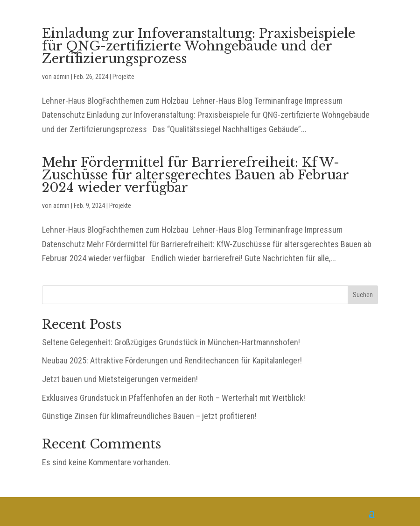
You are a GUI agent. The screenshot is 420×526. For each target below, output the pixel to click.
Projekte (123, 77)
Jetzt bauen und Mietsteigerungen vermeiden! (120, 379)
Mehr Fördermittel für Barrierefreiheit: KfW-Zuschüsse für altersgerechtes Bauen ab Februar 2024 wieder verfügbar (195, 175)
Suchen (363, 295)
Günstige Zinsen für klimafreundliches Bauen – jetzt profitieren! (149, 416)
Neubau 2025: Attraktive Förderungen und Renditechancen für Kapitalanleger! (172, 360)
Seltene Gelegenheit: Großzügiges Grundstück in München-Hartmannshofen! (171, 342)
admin (61, 77)
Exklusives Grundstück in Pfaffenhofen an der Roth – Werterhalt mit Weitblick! (174, 398)
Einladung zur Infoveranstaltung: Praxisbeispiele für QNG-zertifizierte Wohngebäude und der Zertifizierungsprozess (199, 46)
